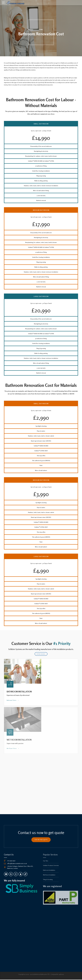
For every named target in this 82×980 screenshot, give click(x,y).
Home (41, 30)
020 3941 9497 (11, 861)
